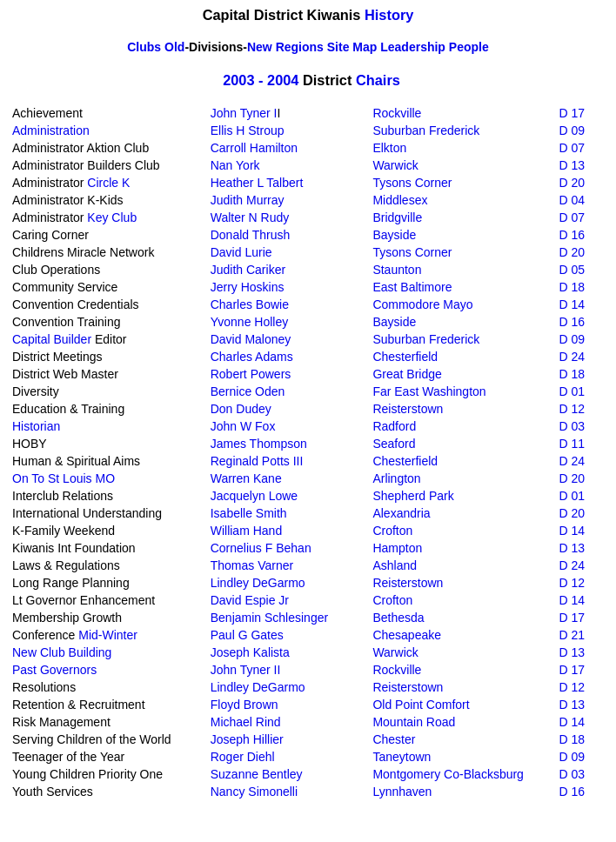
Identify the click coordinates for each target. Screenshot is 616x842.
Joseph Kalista (250, 652)
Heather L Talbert (257, 183)
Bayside (394, 235)
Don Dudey (241, 409)
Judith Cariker (248, 270)
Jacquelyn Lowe (254, 496)
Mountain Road (414, 722)
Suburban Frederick (426, 130)
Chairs (378, 80)
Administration (51, 130)
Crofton (392, 531)
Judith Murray (248, 200)
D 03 (572, 426)
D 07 (572, 148)
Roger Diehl (243, 757)
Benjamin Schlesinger (269, 618)
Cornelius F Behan (261, 548)
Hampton (397, 548)
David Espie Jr (250, 600)
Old (174, 47)
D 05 (572, 270)
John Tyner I (244, 113)
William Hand (246, 531)
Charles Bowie (250, 304)
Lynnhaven (402, 792)
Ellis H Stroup (248, 130)
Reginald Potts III (257, 461)
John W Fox (243, 426)
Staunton (397, 270)
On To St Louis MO (64, 478)
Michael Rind (246, 722)
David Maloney (251, 339)
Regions (300, 47)
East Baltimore (412, 287)
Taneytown (402, 757)
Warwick (395, 165)
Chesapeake (407, 635)
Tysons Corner (412, 183)
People (469, 47)
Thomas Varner (252, 565)
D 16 (572, 235)
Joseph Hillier (247, 739)
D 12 (572, 409)
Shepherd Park (413, 496)
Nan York (235, 165)
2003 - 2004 (261, 80)
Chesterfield (405, 357)
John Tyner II (246, 670)
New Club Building (62, 652)
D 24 (572, 357)
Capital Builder (52, 339)
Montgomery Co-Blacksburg (448, 774)
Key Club (112, 217)
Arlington (396, 478)
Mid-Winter (108, 635)
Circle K (108, 183)
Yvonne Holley (250, 322)
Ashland (395, 565)
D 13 (572, 165)
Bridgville (397, 217)
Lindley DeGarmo (258, 583)
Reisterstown (408, 409)
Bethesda (398, 618)
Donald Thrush (251, 235)
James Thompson (259, 444)
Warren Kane (246, 478)
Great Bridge (407, 374)
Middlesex (400, 200)
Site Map (352, 47)
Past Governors (54, 670)
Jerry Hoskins (248, 287)
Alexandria (401, 513)
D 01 (572, 391)
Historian (36, 426)
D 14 (572, 304)
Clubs (144, 47)
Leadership (413, 47)
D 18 (572, 287)
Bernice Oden (248, 391)
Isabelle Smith (249, 513)
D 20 (572, 183)
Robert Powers (251, 374)
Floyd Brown (244, 705)
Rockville (397, 113)
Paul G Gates (247, 635)
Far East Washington (429, 391)
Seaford (394, 444)
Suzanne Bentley (257, 774)
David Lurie (241, 252)
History (389, 15)
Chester (394, 739)
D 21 (572, 635)
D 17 (572, 113)
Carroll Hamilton (254, 148)
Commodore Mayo (422, 304)
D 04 (572, 200)
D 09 (572, 130)
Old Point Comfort (421, 705)
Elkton (389, 148)
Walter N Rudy (250, 217)
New (260, 47)
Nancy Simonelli (254, 792)
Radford (394, 426)
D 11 (572, 444)
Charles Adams (252, 357)
